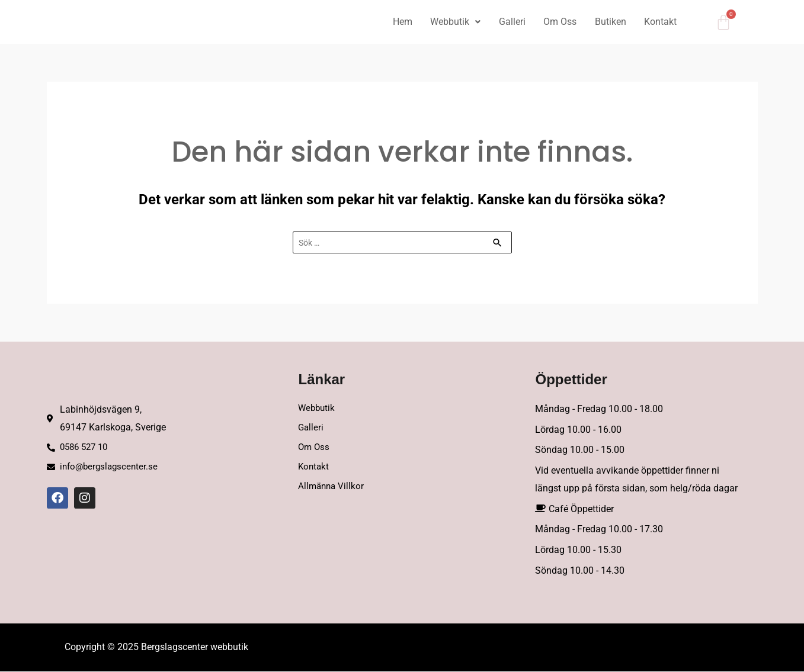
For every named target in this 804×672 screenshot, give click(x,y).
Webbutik (451, 22)
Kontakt (660, 22)
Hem (397, 22)
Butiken (609, 22)
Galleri (509, 22)
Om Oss (558, 22)
